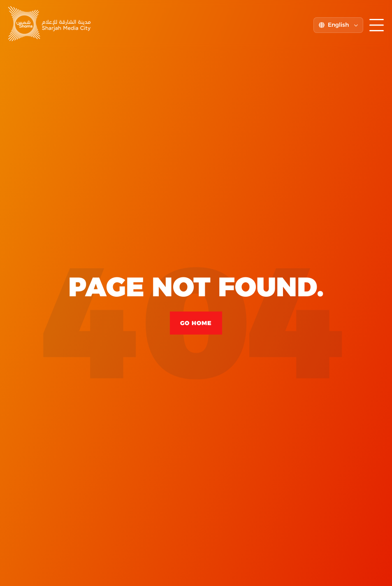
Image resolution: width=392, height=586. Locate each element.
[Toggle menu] (377, 25)
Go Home (196, 323)
